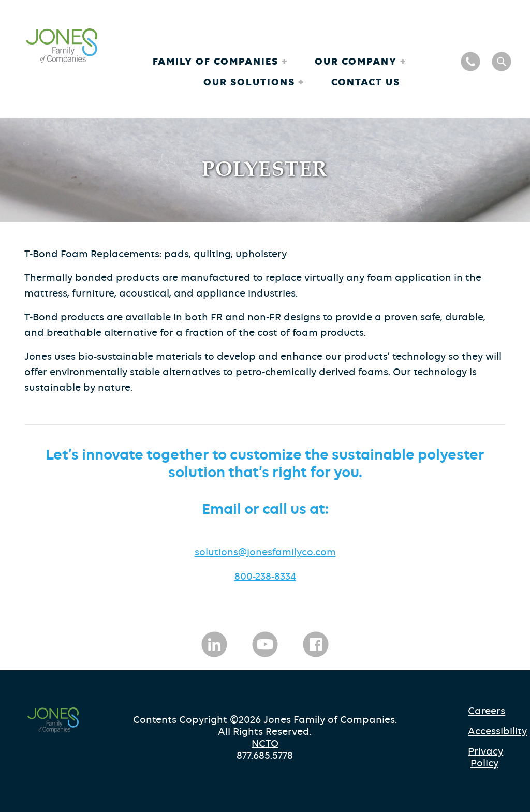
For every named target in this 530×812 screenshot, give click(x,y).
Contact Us (366, 82)
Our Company (357, 61)
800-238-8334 (265, 576)
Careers (487, 711)
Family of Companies (217, 61)
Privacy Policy (485, 757)
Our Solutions (251, 82)
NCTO (265, 743)
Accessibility (487, 731)
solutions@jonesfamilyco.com (265, 552)
